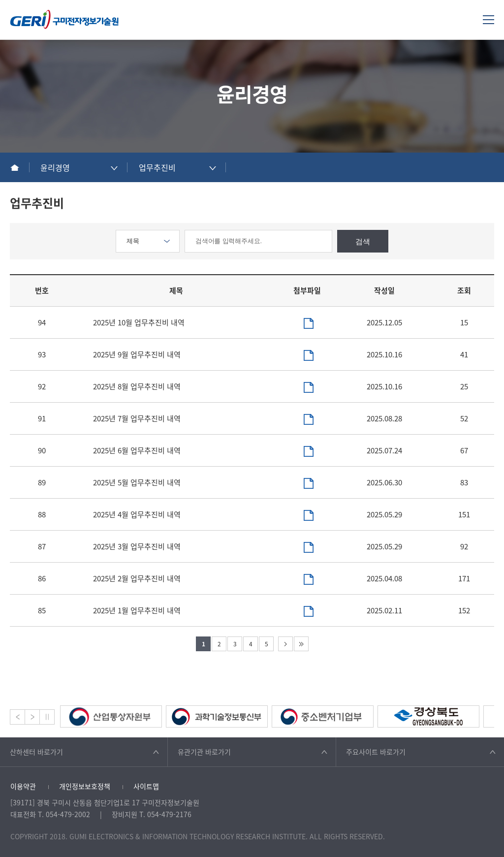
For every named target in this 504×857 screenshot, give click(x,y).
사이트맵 (146, 786)
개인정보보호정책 (85, 786)
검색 (363, 241)
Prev (17, 717)
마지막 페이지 (301, 644)
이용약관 (23, 786)
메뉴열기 (488, 19)
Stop (47, 717)
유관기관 (204, 752)
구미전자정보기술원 (64, 19)
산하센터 (36, 752)
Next (32, 717)
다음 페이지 (285, 644)
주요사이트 (376, 752)
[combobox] (79, 167)
